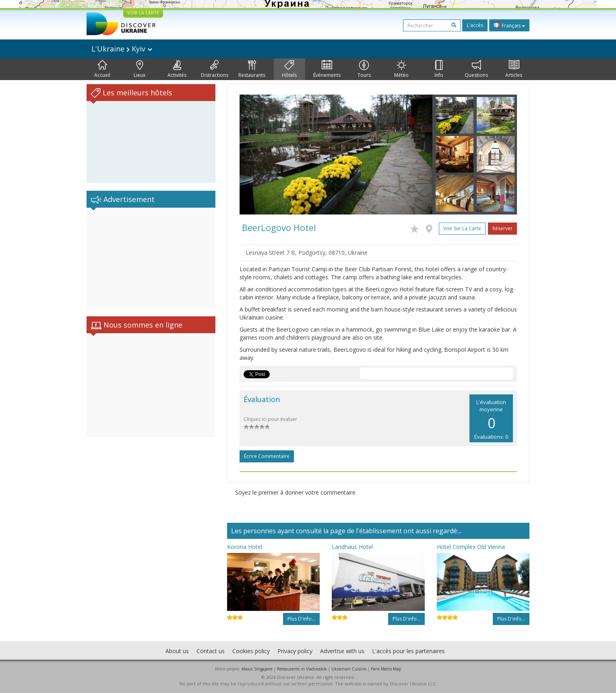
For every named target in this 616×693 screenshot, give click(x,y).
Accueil (102, 69)
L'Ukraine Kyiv (122, 49)
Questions (476, 69)
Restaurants (252, 69)
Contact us (211, 651)
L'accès (475, 25)
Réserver (502, 228)
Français (509, 25)
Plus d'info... (301, 619)
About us (177, 651)
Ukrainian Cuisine (349, 669)
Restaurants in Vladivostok (302, 669)
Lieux (140, 69)
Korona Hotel (245, 547)
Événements (327, 69)
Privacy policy (295, 651)
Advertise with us (342, 651)
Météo (401, 69)
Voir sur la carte (462, 228)
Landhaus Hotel (352, 547)
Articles (514, 69)
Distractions (215, 69)
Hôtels (289, 69)
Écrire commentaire (267, 456)
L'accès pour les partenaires (408, 651)
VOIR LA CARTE (143, 13)
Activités (177, 69)
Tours (364, 69)
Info (439, 69)
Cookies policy (251, 651)
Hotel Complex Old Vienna (471, 547)
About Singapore (257, 669)
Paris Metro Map (386, 669)
